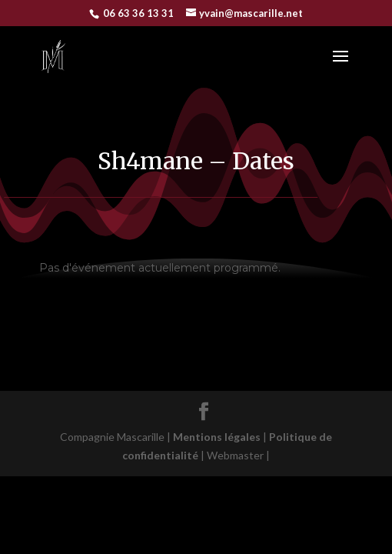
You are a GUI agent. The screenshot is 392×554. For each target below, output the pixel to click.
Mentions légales (220, 437)
